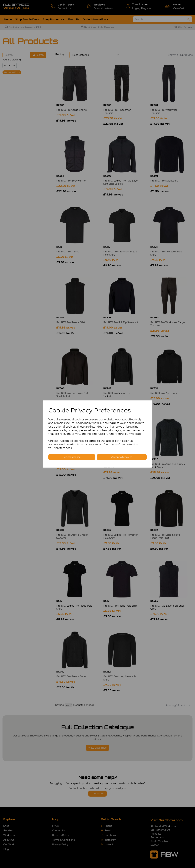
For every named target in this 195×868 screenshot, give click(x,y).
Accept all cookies (122, 457)
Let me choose (72, 457)
